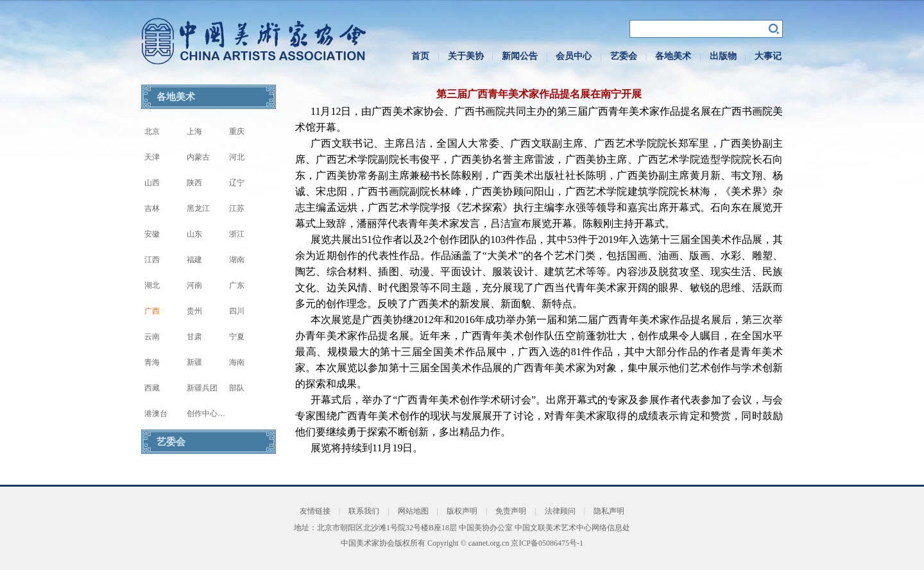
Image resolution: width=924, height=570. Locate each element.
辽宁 (237, 183)
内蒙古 (198, 157)
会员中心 (574, 56)
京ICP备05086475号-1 (547, 543)
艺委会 (624, 56)
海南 (237, 362)
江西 (152, 260)
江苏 (237, 208)
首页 (420, 56)
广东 (237, 285)
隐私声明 (609, 511)
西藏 (152, 388)
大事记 (768, 56)
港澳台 (156, 414)
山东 (194, 234)
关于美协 (466, 56)
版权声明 (462, 511)
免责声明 (511, 511)
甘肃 (194, 337)
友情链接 (315, 511)
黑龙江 (198, 208)
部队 (237, 388)
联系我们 (364, 511)
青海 (152, 362)
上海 (194, 131)
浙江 (237, 234)
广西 (152, 311)
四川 (237, 311)
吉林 (152, 208)
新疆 (194, 362)
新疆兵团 (202, 388)
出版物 (723, 56)
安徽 (152, 234)
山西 (152, 183)
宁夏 (237, 337)
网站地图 (413, 511)
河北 (237, 157)
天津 (152, 157)
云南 (152, 337)
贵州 (194, 311)
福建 (194, 260)
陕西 (194, 183)
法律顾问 (560, 511)
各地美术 (673, 56)
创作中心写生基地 (218, 414)
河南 (194, 285)
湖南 (237, 260)
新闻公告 (520, 56)
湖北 (152, 285)
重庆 (237, 131)
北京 (152, 131)
